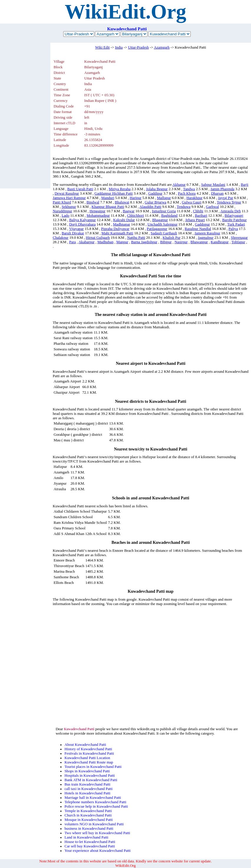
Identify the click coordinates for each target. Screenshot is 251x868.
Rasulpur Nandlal (198, 229)
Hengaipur (97, 211)
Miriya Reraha (119, 189)
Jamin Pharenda (222, 189)
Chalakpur (60, 238)
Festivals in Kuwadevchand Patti (89, 753)
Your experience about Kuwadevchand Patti (98, 851)
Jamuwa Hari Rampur (69, 198)
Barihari (201, 216)
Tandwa (189, 189)
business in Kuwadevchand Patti (89, 829)
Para (73, 242)
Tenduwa (184, 207)
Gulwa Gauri (192, 202)
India (119, 47)
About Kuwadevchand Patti (85, 745)
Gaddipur (155, 193)
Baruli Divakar (73, 233)
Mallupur (164, 198)
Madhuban (105, 242)
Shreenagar (240, 238)
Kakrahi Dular (124, 220)
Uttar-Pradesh (138, 47)
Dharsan (217, 193)
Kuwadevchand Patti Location (87, 758)
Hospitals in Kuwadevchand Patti (90, 776)
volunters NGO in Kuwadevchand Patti (94, 824)
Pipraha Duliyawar (115, 229)
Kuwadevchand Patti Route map (89, 762)
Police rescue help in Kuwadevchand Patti (96, 806)
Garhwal (212, 207)
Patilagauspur (157, 229)
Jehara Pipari (195, 220)
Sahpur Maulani (213, 185)
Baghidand (169, 216)
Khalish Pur (171, 238)
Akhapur (179, 185)
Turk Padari (236, 224)
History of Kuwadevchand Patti (88, 749)
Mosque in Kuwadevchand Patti (89, 820)
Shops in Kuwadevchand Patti (87, 771)
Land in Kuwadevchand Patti (86, 837)
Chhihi (198, 211)
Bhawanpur (199, 242)
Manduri (108, 198)
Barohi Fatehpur (235, 220)
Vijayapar (77, 229)
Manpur (122, 242)
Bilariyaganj (234, 216)
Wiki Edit (102, 47)
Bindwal (93, 202)
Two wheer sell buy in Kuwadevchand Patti (97, 833)
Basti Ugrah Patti (80, 189)
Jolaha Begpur (157, 189)
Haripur (136, 198)
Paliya (233, 229)
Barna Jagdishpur (144, 242)
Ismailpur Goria (164, 211)
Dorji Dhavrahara (82, 224)
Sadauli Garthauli (164, 233)
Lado (65, 216)
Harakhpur (194, 198)
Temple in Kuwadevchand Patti (88, 811)
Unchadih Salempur (162, 224)
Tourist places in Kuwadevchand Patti (93, 767)
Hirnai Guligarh (98, 238)
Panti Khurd (62, 202)
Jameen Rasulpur (207, 233)
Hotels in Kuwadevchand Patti (87, 793)
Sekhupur (69, 207)
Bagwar (129, 211)
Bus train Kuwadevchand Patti (87, 784)
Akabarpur (87, 242)
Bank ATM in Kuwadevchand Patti (91, 780)
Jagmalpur (206, 238)
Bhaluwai (122, 202)
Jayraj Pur (226, 198)
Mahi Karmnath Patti (117, 233)
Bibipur (166, 242)
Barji (245, 185)
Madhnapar (122, 224)
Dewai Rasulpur (67, 193)
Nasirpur (181, 242)
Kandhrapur (220, 242)
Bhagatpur (160, 220)
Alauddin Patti (150, 207)
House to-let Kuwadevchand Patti (90, 842)
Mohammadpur (98, 216)
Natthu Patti (136, 238)
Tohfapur (238, 242)
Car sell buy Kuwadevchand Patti (90, 846)
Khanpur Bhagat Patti (108, 207)
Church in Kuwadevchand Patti (88, 815)
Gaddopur (202, 224)
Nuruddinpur (62, 211)
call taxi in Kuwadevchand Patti (88, 789)
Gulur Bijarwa (156, 202)
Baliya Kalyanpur (83, 220)
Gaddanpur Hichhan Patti (114, 193)
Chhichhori (136, 216)
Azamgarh (162, 47)
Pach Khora (187, 193)
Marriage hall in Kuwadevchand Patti (93, 798)
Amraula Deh (231, 211)
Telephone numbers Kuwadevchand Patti (95, 802)
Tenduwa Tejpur (229, 202)
